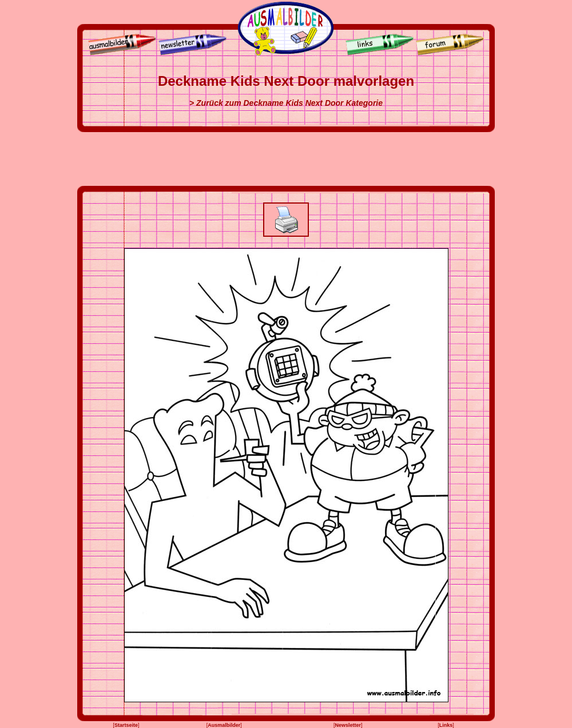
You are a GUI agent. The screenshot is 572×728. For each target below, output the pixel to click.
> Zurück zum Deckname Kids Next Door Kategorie (286, 103)
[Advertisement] (286, 159)
